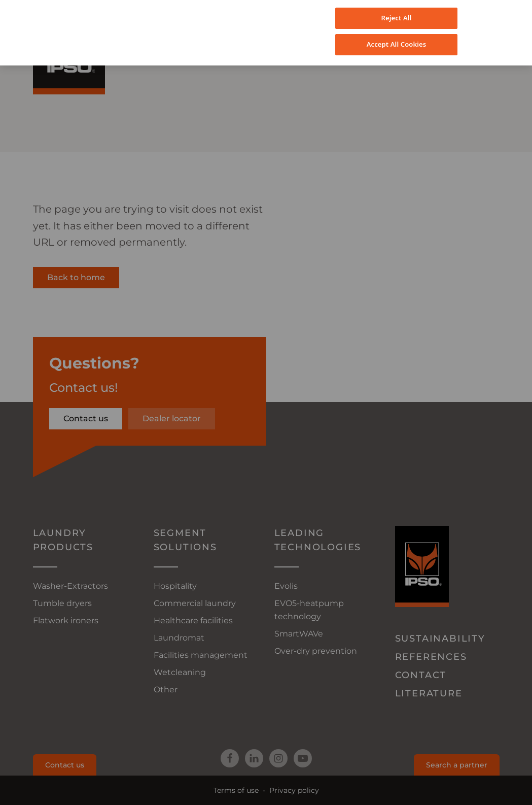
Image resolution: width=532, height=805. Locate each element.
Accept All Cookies (397, 33)
